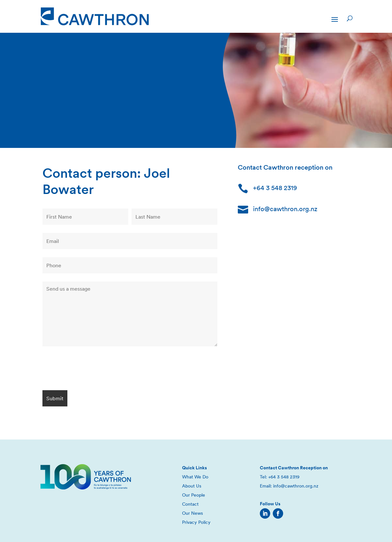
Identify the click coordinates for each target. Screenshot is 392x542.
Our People (194, 495)
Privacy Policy (196, 522)
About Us (192, 486)
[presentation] (92, 369)
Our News (192, 513)
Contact (190, 504)
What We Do (195, 477)
